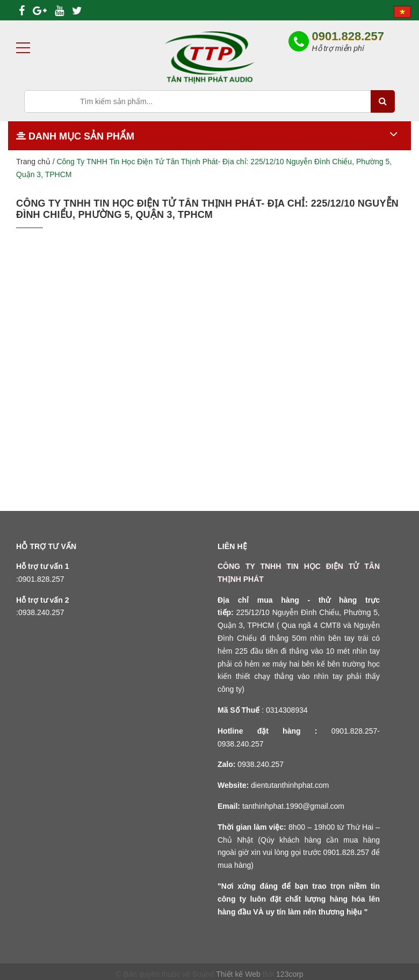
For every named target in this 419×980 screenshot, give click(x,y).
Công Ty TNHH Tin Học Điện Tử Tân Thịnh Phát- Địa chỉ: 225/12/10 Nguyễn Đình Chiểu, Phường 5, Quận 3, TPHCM (207, 209)
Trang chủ (33, 162)
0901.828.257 (348, 36)
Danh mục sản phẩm (75, 136)
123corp (290, 974)
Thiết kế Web (238, 974)
